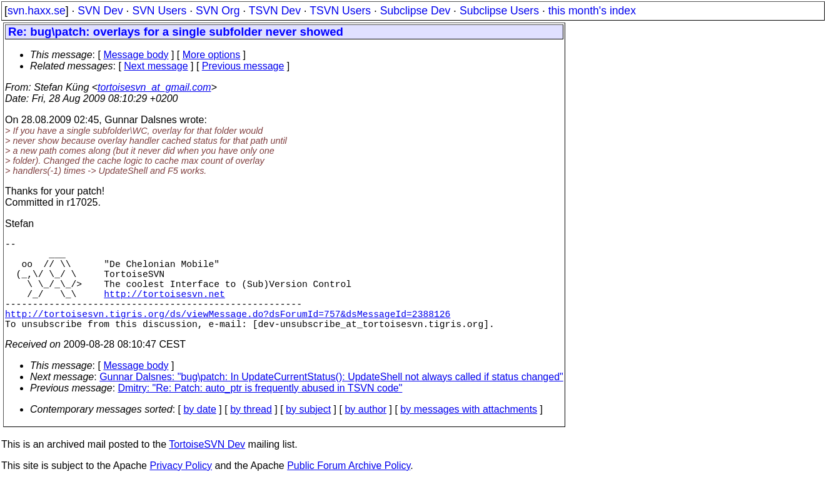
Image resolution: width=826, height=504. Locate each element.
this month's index (592, 11)
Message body (136, 55)
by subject (308, 432)
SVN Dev (100, 11)
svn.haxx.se (37, 11)
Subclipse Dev (415, 11)
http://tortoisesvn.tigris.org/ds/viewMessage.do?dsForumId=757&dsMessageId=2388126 (228, 333)
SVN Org (218, 11)
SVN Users (159, 11)
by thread (251, 432)
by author (365, 432)
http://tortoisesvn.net (164, 308)
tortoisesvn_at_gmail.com (154, 87)
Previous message (243, 66)
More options (212, 55)
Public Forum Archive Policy (349, 488)
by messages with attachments (469, 432)
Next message (156, 66)
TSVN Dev (275, 11)
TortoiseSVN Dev (207, 467)
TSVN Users (340, 11)
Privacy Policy (181, 488)
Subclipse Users (499, 11)
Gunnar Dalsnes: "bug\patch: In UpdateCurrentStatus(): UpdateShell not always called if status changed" (331, 399)
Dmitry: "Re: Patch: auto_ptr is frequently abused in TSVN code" (260, 411)
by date (199, 432)
